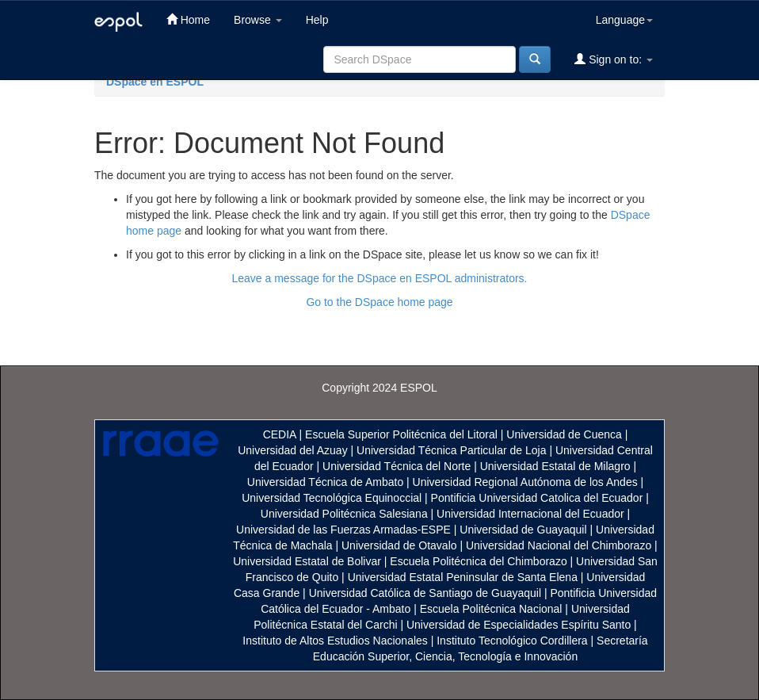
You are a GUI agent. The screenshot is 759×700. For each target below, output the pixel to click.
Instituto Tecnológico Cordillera (512, 641)
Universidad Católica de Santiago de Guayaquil (425, 593)
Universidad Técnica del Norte (397, 466)
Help (317, 20)
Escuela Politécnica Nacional (491, 609)
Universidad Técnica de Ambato (325, 482)
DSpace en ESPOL (155, 82)
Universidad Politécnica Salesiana (344, 514)
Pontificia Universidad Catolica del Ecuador (537, 498)
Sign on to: (614, 59)
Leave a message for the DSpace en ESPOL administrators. (379, 278)
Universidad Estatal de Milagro (555, 466)
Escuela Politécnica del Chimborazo (478, 561)
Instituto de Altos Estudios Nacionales (335, 641)
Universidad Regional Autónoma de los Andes (525, 482)
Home (188, 19)
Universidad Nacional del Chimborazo (559, 545)
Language (624, 20)
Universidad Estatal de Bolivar (307, 561)
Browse (258, 20)
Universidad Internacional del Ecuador (530, 514)
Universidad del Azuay (293, 450)
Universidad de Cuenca (564, 434)
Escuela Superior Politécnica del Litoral (401, 434)
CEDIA (280, 434)
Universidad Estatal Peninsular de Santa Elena (463, 577)
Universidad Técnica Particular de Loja (451, 450)
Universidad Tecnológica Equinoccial (332, 498)
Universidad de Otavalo (399, 545)
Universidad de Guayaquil (523, 530)
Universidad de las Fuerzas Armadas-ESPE (343, 530)
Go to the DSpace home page (379, 302)
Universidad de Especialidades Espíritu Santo (519, 625)
